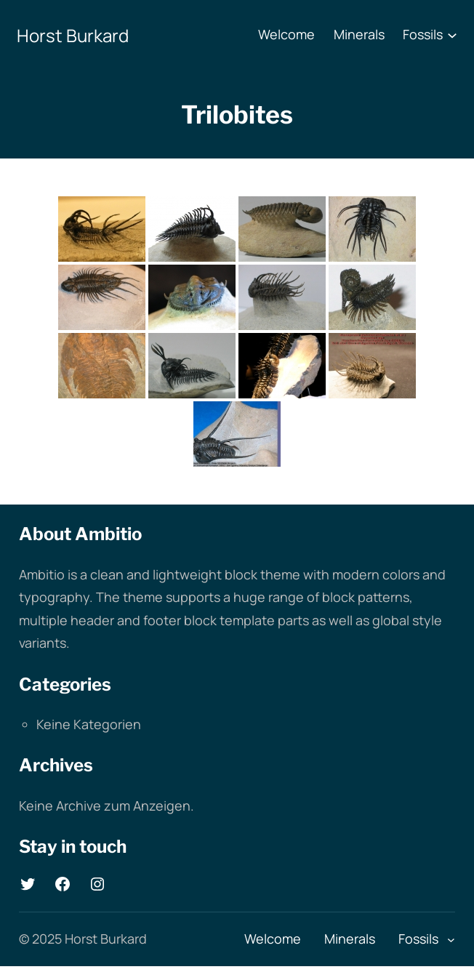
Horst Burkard (73, 35)
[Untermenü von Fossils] (452, 35)
